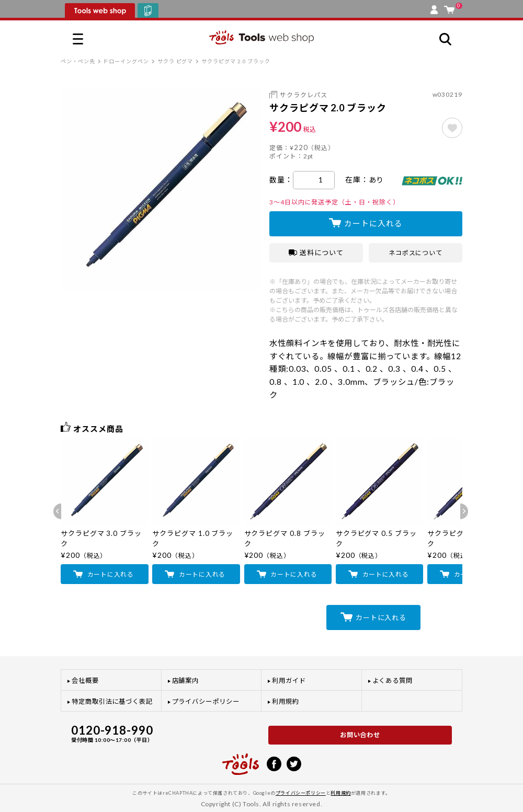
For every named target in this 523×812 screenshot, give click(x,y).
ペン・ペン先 (78, 61)
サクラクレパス (303, 95)
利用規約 (286, 701)
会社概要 (85, 681)
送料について (316, 253)
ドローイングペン (126, 61)
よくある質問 (393, 681)
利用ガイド (289, 681)
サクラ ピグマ (175, 61)
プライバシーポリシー (206, 701)
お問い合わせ (360, 735)
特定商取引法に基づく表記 (112, 701)
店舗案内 (186, 681)
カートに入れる (373, 223)
